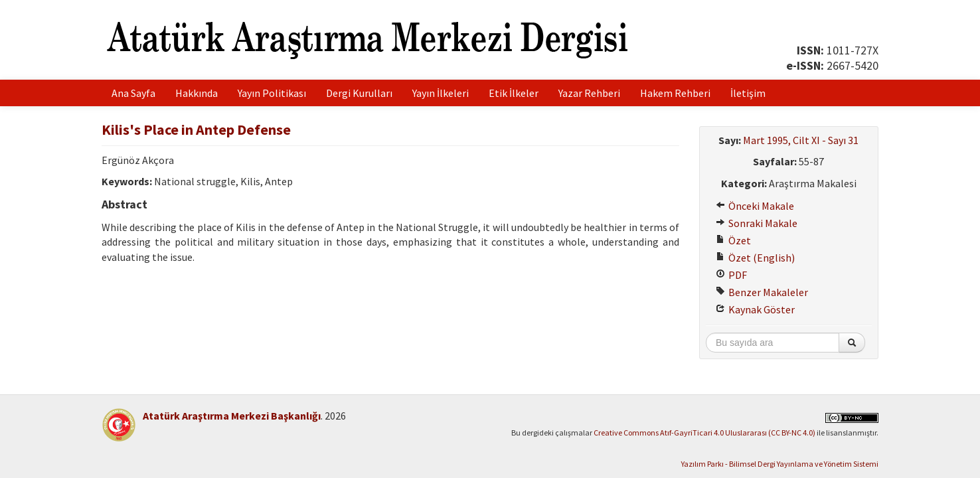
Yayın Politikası (272, 93)
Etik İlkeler (514, 93)
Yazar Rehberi (589, 93)
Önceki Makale (755, 206)
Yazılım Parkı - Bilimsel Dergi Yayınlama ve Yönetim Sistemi (780, 464)
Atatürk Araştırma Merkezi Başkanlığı (232, 416)
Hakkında (197, 93)
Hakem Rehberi (675, 93)
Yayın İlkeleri (441, 93)
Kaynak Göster (755, 309)
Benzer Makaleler (762, 292)
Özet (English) (755, 258)
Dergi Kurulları (359, 93)
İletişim (748, 93)
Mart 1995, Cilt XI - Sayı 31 (801, 140)
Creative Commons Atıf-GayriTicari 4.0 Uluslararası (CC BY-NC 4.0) (704, 433)
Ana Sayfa (133, 93)
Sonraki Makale (757, 223)
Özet (733, 240)
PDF (731, 275)
